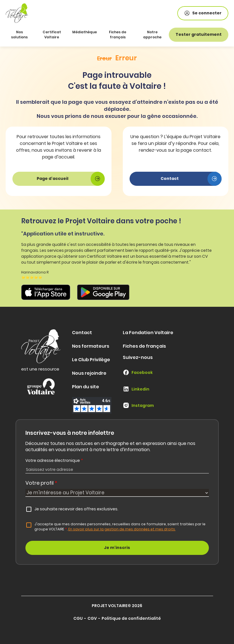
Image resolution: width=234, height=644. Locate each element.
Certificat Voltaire (52, 35)
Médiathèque (85, 32)
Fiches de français (118, 35)
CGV (92, 618)
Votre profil (41, 483)
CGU (78, 618)
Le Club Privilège (91, 360)
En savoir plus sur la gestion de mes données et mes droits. (122, 529)
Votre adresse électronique (54, 460)
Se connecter (203, 13)
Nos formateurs (91, 346)
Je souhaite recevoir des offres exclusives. (76, 509)
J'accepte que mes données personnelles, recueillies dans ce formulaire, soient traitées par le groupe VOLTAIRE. (120, 527)
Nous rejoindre (89, 373)
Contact (82, 333)
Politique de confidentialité (131, 618)
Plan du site (86, 387)
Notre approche (152, 35)
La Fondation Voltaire (148, 333)
